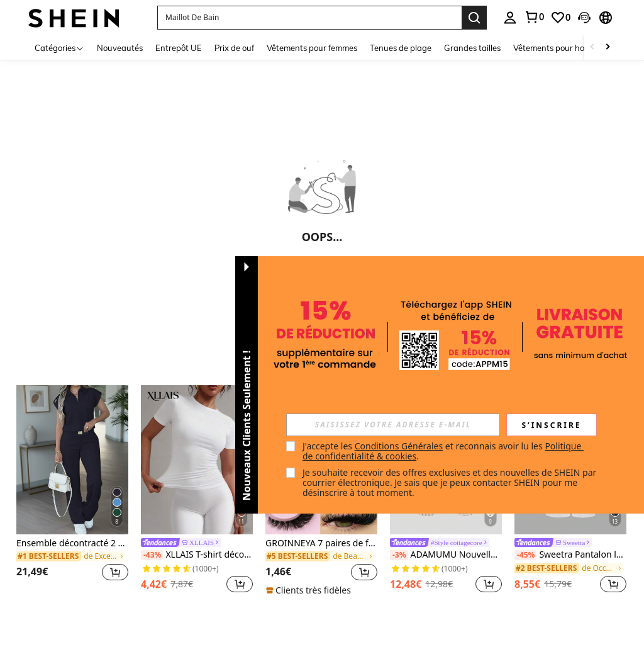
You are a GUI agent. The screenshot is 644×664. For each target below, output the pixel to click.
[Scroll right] (608, 48)
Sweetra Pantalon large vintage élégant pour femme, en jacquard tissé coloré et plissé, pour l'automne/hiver (570, 555)
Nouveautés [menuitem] (120, 48)
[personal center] (510, 18)
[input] (393, 425)
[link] (534, 17)
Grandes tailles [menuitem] (472, 48)
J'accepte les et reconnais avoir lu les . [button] (443, 451)
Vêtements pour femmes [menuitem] (312, 48)
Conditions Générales (399, 446)
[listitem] (72, 491)
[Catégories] (59, 48)
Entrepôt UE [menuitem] (179, 48)
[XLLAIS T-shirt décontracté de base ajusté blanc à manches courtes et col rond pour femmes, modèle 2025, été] (197, 460)
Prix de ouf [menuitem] (234, 48)
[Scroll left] (592, 48)
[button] (309, 18)
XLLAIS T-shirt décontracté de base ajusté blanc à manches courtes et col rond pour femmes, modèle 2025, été (197, 555)
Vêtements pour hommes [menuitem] (560, 48)
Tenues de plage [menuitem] (401, 48)
